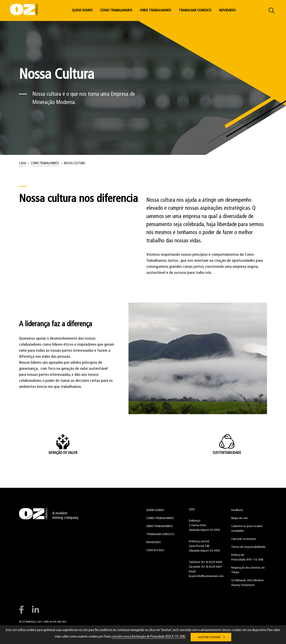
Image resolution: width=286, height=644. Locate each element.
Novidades (227, 10)
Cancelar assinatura (244, 539)
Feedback (237, 510)
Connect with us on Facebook (21, 610)
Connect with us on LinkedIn (36, 610)
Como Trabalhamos (116, 10)
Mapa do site (240, 518)
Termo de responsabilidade (248, 547)
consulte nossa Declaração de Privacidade (148, 637)
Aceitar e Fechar (209, 637)
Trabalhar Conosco (195, 10)
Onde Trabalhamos (156, 10)
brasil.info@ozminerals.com (206, 576)
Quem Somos (82, 10)
